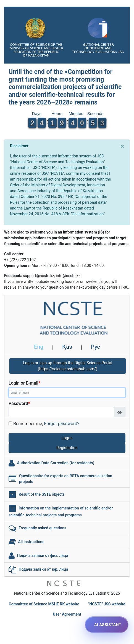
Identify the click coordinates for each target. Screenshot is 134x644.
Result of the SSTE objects (41, 494)
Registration (67, 448)
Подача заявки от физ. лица (42, 555)
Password (19, 403)
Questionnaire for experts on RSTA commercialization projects (66, 479)
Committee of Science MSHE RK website (44, 604)
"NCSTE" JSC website (107, 604)
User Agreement (67, 614)
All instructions (31, 541)
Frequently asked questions (42, 528)
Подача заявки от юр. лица (43, 569)
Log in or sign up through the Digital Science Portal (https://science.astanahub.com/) (68, 366)
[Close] (122, 146)
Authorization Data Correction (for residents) (56, 463)
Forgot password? (62, 424)
